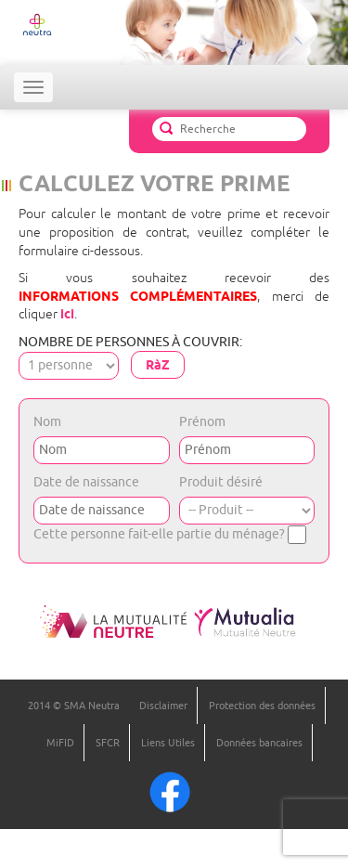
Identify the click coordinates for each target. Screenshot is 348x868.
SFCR (108, 743)
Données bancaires (259, 743)
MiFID (60, 743)
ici (67, 314)
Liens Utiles (168, 743)
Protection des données (262, 706)
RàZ (158, 365)
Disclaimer (163, 706)
